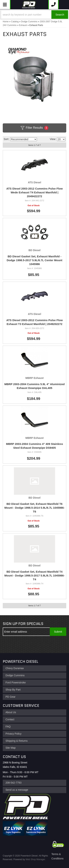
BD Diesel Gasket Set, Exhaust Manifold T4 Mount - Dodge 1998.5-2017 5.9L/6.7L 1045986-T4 (34, 575)
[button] (34, 15)
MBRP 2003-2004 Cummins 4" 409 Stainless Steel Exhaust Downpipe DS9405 (34, 446)
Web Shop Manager (35, 859)
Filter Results (34, 128)
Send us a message (17, 790)
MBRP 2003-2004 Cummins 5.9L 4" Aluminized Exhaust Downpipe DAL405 (34, 386)
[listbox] (24, 139)
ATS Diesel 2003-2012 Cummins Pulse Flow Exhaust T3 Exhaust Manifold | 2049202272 (34, 322)
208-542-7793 (13, 783)
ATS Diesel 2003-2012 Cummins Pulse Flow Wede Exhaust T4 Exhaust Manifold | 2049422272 (34, 192)
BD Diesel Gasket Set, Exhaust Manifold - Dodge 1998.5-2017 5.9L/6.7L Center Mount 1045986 (35, 260)
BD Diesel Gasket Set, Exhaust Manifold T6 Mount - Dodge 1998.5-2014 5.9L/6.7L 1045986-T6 (34, 508)
